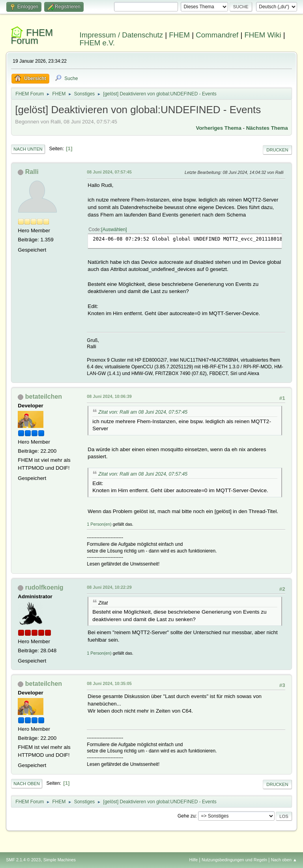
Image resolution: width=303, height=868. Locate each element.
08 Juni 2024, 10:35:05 (109, 683)
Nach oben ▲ (284, 860)
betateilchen (44, 397)
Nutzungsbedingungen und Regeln (234, 860)
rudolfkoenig (44, 587)
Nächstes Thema (267, 128)
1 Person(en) (99, 524)
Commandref (217, 35)
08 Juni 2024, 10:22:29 (109, 587)
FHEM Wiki (263, 35)
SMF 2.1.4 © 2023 (23, 860)
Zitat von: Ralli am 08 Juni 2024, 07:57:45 (143, 412)
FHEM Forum (32, 36)
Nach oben (27, 784)
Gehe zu (186, 816)
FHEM (179, 35)
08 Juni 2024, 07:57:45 (109, 172)
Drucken (277, 150)
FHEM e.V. (97, 43)
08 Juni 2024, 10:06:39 (109, 396)
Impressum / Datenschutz (122, 35)
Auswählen (114, 230)
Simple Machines (60, 860)
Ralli (32, 172)
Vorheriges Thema (219, 128)
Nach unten (28, 149)
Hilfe (194, 860)
